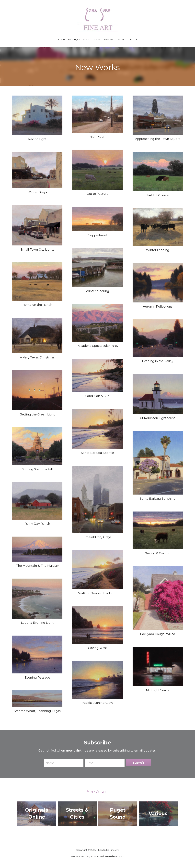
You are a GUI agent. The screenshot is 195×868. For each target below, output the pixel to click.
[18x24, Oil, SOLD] (158, 338)
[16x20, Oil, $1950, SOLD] (158, 394)
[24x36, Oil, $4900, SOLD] (97, 375)
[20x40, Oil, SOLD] (37, 549)
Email (91, 763)
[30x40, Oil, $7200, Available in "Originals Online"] (37, 446)
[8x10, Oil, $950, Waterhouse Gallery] (37, 115)
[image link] (97, 19)
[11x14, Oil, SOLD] (158, 667)
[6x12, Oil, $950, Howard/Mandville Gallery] (97, 219)
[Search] (136, 40)
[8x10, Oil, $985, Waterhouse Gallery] (37, 599)
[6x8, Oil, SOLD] (97, 680)
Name (50, 763)
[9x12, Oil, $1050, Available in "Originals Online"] (37, 170)
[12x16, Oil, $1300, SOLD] (37, 654)
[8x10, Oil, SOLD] (37, 282)
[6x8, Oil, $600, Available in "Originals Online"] (37, 335)
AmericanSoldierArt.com (111, 856)
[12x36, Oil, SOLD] (37, 699)
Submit (138, 763)
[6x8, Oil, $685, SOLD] (97, 625)
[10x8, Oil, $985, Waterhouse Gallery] (158, 463)
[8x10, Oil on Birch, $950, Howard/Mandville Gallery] (158, 283)
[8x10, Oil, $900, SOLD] (37, 390)
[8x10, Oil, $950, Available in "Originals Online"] (97, 170)
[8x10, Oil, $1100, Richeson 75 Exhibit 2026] (37, 225)
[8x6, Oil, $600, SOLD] (97, 499)
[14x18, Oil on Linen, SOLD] (97, 570)
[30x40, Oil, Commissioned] (97, 323)
